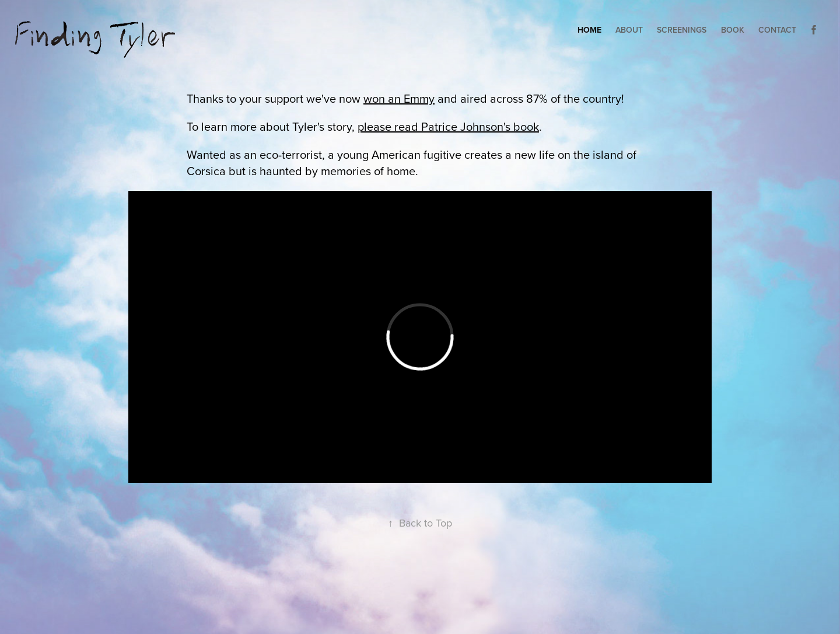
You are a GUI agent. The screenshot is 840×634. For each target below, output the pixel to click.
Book (733, 30)
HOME (589, 30)
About (629, 30)
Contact (777, 30)
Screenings (682, 30)
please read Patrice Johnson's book (448, 126)
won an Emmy (399, 98)
